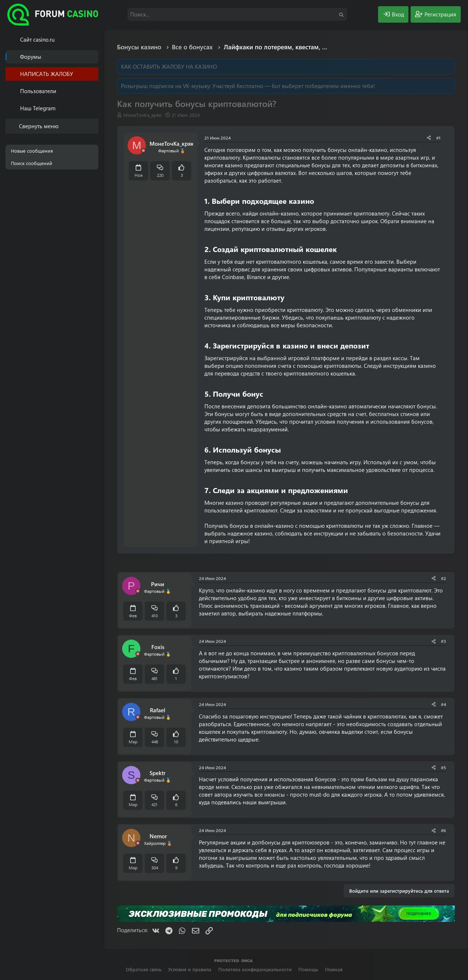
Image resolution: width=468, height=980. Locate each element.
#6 (444, 830)
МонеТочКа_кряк (142, 115)
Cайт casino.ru (37, 39)
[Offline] (143, 151)
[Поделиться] (429, 138)
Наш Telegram (38, 108)
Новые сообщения (32, 151)
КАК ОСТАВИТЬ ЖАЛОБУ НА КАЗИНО (169, 66)
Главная (334, 969)
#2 (444, 578)
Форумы (31, 57)
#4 (444, 704)
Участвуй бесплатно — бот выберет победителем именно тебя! (294, 86)
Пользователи (38, 91)
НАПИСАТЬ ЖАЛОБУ (47, 74)
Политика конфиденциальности (255, 969)
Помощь (308, 969)
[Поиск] (237, 14)
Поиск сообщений (32, 163)
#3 (444, 641)
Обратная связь (144, 969)
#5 (444, 767)
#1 (438, 138)
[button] (94, 91)
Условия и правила (190, 969)
